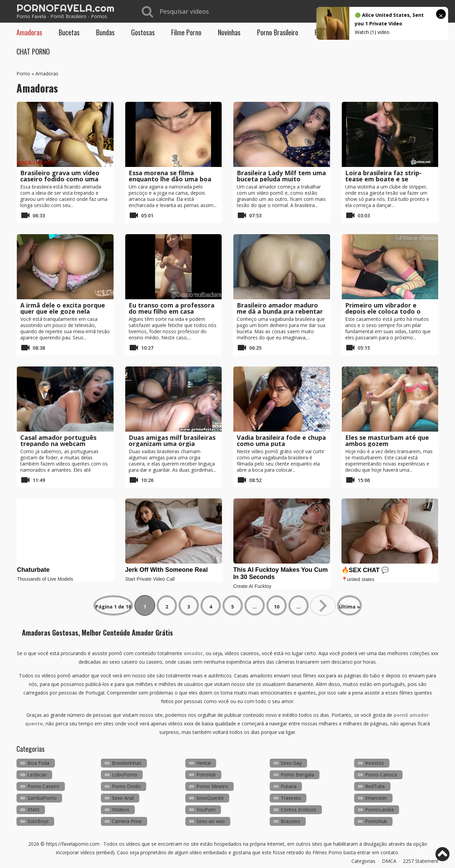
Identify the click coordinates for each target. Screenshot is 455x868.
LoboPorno (125, 775)
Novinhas (229, 32)
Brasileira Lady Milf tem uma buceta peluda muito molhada (281, 179)
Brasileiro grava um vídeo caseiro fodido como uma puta (60, 179)
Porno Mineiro (212, 786)
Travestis (291, 798)
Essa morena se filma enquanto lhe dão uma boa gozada (170, 179)
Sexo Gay (291, 763)
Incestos (375, 763)
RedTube (375, 786)
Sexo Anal (123, 798)
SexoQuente (210, 798)
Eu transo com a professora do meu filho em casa (172, 308)
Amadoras (29, 32)
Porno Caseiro (43, 786)
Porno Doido (126, 786)
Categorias (363, 861)
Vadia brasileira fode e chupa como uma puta (281, 441)
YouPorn (206, 810)
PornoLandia (379, 810)
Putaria (289, 786)
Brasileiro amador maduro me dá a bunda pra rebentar (280, 308)
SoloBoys (38, 821)
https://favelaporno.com (73, 844)
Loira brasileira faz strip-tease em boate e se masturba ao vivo (383, 179)
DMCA (389, 861)
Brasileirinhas (127, 763)
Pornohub (376, 821)
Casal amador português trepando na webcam (58, 441)
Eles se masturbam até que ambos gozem (387, 441)
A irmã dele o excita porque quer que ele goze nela (63, 308)
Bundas (105, 32)
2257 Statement (421, 861)
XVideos (121, 810)
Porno (23, 74)
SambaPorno (42, 798)
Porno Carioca (381, 775)
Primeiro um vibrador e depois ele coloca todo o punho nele (383, 311)
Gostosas (143, 32)
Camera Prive (127, 821)
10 (277, 607)
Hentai (203, 763)
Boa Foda (38, 763)
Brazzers (290, 821)
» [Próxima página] (323, 605)
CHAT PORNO (33, 51)
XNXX (33, 810)
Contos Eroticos (299, 810)
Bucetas (69, 32)
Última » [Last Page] (349, 607)
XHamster (376, 798)
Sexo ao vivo (211, 821)
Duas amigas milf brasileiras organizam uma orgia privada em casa (172, 444)
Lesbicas (37, 775)
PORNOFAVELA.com (65, 8)
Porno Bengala (297, 775)
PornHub (206, 775)
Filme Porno (186, 32)
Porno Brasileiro (278, 32)
